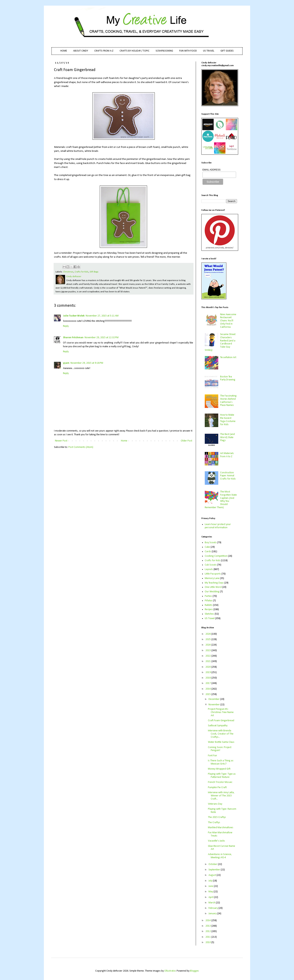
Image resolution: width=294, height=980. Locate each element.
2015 (208, 694)
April (211, 897)
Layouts (209, 569)
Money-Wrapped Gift (219, 769)
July (211, 881)
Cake (207, 547)
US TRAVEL (209, 51)
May (211, 892)
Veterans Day (215, 804)
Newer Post (61, 441)
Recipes (209, 609)
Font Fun (212, 756)
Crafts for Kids (82, 272)
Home (124, 441)
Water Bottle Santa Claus (221, 742)
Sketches (209, 614)
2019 (208, 672)
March (212, 903)
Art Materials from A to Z (227, 455)
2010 (208, 942)
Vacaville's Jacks (216, 841)
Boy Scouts (211, 543)
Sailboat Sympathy (218, 726)
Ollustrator (170, 971)
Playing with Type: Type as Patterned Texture (222, 776)
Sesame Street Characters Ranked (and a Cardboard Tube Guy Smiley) (220, 342)
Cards (208, 552)
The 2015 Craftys (217, 817)
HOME (64, 51)
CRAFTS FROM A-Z (104, 51)
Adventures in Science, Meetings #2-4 (220, 856)
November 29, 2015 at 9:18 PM (87, 363)
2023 (208, 650)
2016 (208, 689)
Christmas (68, 272)
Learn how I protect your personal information (218, 526)
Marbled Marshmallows (221, 828)
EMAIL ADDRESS (211, 170)
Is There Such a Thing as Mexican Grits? (221, 762)
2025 (208, 639)
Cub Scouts (211, 565)
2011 (208, 937)
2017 (208, 683)
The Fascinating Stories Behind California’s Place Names (228, 401)
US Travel (210, 618)
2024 (208, 645)
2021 (208, 661)
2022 (208, 656)
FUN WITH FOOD (188, 51)
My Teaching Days (214, 583)
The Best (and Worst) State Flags (227, 437)
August (213, 875)
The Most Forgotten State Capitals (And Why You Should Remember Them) (221, 500)
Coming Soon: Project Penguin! (220, 749)
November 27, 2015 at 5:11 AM (102, 316)
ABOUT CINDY (81, 51)
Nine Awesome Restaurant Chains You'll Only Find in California (228, 321)
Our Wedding (212, 592)
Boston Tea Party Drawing (228, 378)
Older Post (186, 441)
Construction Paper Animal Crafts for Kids (228, 476)
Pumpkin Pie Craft (217, 787)
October (213, 864)
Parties (208, 596)
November (214, 705)
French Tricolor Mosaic (220, 782)
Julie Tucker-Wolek (74, 316)
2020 (208, 667)
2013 (208, 926)
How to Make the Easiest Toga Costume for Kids (228, 420)
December (214, 699)
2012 (208, 931)
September (215, 870)
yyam (66, 363)
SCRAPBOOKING (164, 51)
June (211, 886)
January (213, 914)
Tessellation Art (228, 357)
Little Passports (213, 574)
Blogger (194, 971)
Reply (66, 326)
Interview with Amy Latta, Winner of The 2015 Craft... (221, 796)
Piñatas (209, 601)
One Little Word (213, 587)
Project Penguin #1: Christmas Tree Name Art (221, 712)
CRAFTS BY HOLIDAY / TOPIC (135, 51)
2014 (208, 921)
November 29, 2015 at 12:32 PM (102, 338)
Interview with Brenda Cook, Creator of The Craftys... (221, 734)
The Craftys (214, 823)
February (213, 908)
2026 (208, 634)
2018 (208, 678)
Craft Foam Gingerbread (221, 721)
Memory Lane (212, 578)
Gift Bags (94, 272)
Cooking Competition (216, 556)
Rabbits (209, 605)
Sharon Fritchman (73, 338)
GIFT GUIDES (227, 51)
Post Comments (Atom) (81, 447)
